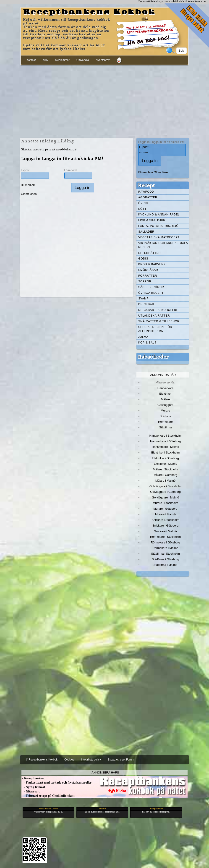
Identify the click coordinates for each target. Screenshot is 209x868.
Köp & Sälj (147, 343)
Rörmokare (165, 422)
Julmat (144, 337)
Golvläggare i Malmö (166, 497)
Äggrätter (148, 197)
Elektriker (165, 394)
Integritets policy (91, 760)
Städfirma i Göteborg (165, 559)
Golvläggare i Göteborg (165, 492)
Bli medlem (28, 185)
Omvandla (83, 60)
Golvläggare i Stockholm (165, 486)
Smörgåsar (148, 270)
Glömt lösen (29, 194)
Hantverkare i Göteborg (166, 441)
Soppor (145, 281)
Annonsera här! (163, 375)
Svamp (144, 299)
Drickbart (147, 304)
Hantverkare (166, 388)
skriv (46, 60)
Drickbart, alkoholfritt (160, 310)
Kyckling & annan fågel (159, 215)
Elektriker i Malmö (166, 464)
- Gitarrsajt (30, 791)
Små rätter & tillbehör (159, 321)
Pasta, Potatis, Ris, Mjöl (159, 226)
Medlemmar (62, 60)
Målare (165, 399)
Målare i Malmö (166, 481)
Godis (143, 259)
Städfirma (165, 427)
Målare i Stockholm (165, 469)
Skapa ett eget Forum (121, 760)
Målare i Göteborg (165, 475)
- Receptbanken (33, 778)
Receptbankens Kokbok (89, 12)
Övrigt (144, 203)
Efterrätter (149, 253)
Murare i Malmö (165, 514)
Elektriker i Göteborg (165, 458)
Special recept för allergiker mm (155, 329)
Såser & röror (151, 287)
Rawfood (146, 192)
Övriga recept (151, 293)
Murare (165, 410)
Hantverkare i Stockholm (165, 436)
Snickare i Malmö (165, 531)
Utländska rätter (154, 316)
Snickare (165, 416)
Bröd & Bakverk (152, 264)
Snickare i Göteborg (165, 526)
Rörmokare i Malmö (165, 548)
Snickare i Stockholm (166, 520)
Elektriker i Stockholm (166, 452)
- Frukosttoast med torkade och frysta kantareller (56, 783)
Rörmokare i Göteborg (165, 542)
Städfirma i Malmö (165, 565)
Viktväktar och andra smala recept (163, 245)
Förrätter (148, 276)
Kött (142, 209)
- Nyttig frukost (33, 787)
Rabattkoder (153, 357)
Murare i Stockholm (165, 503)
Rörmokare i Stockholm (166, 537)
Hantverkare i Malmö (165, 447)
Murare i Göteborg (165, 509)
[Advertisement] (104, 101)
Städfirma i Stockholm (165, 554)
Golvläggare (165, 405)
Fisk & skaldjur (152, 220)
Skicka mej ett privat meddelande (49, 149)
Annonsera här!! (105, 772)
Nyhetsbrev (103, 60)
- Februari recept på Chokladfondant (48, 796)
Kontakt (31, 60)
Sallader (146, 232)
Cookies (69, 760)
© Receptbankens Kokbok (42, 760)
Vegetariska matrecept (159, 237)
